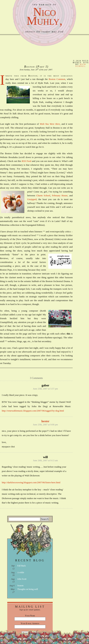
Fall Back (21, 566)
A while (21, 572)
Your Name (30, 616)
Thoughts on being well (28, 589)
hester (45, 421)
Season (20, 586)
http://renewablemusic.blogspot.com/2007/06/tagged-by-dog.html (33, 411)
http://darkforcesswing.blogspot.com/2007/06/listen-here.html (31, 482)
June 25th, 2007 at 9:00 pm (45, 425)
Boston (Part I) (36, 67)
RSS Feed (27, 161)
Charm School (43, 195)
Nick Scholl (81, 65)
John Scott (22, 579)
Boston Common (57, 79)
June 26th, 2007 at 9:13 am (45, 460)
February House (60, 195)
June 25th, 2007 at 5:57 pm (45, 389)
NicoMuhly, (44, 16)
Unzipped (32, 199)
